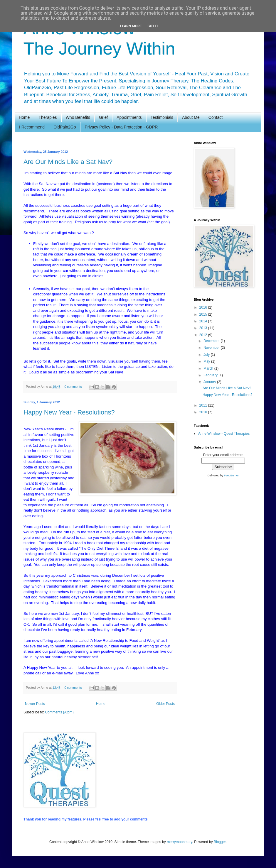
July (207, 355)
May (207, 361)
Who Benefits (78, 117)
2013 (204, 328)
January (210, 382)
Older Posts (165, 704)
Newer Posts (35, 704)
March (209, 368)
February (211, 375)
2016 (204, 307)
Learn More (131, 26)
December (212, 341)
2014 (204, 321)
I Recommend (32, 127)
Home (24, 117)
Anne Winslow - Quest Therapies (224, 434)
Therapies (48, 117)
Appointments (129, 117)
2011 (204, 405)
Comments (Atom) (59, 712)
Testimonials (162, 117)
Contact (216, 117)
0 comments (73, 387)
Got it (153, 26)
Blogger (220, 842)
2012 (204, 335)
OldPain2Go (65, 127)
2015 (204, 314)
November (212, 348)
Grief (103, 117)
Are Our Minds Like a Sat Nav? (68, 162)
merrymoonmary (179, 842)
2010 (204, 412)
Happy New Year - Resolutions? (69, 412)
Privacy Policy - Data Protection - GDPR (121, 127)
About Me (191, 117)
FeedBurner (232, 475)
